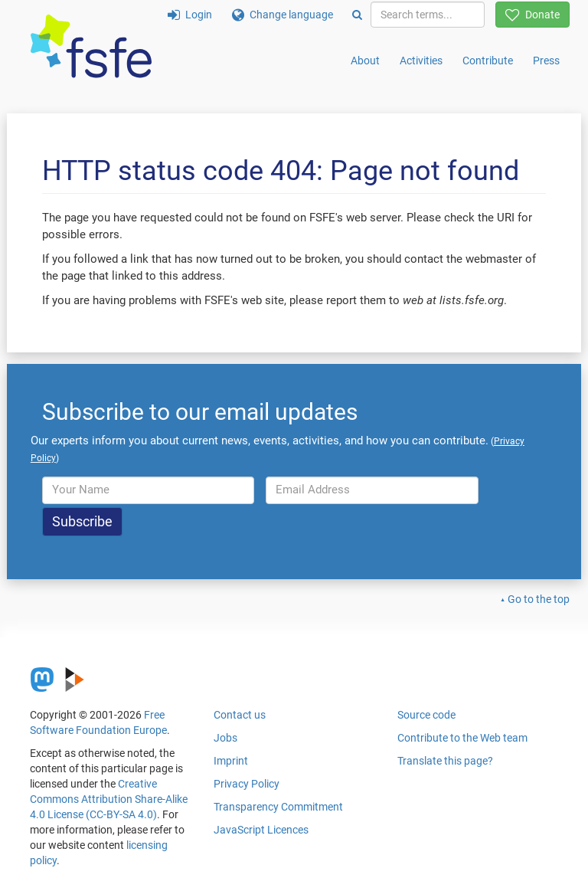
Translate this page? (445, 761)
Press (546, 61)
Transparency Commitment (278, 807)
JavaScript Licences (261, 830)
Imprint (231, 761)
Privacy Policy (247, 784)
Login (190, 15)
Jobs (225, 738)
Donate (532, 15)
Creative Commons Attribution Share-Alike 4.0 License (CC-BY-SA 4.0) (109, 799)
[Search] (357, 15)
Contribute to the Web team (462, 738)
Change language (283, 15)
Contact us (240, 715)
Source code (426, 715)
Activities (421, 61)
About (365, 61)
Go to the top (539, 599)
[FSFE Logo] (91, 47)
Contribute (488, 61)
